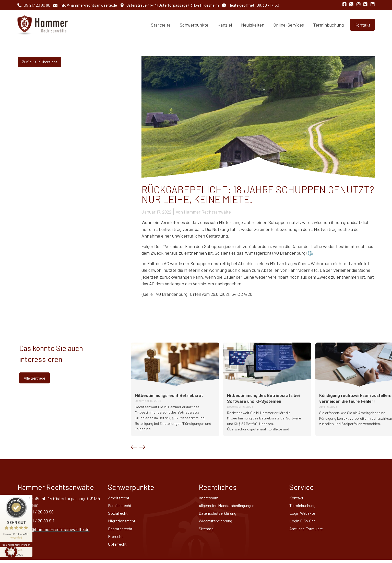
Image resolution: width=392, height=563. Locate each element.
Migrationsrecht (124, 523)
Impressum (209, 498)
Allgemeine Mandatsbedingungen (231, 506)
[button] (134, 447)
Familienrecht (121, 506)
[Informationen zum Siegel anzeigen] (17, 539)
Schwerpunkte (194, 25)
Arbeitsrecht (121, 498)
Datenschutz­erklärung (221, 514)
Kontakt (297, 498)
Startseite (161, 25)
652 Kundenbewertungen (17, 532)
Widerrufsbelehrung (218, 523)
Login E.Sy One (304, 523)
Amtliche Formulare (308, 531)
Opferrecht (119, 547)
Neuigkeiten (253, 25)
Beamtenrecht (122, 531)
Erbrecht (117, 539)
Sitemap (207, 531)
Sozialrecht (119, 514)
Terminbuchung (328, 25)
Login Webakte (304, 514)
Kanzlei (225, 25)
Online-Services (289, 25)
